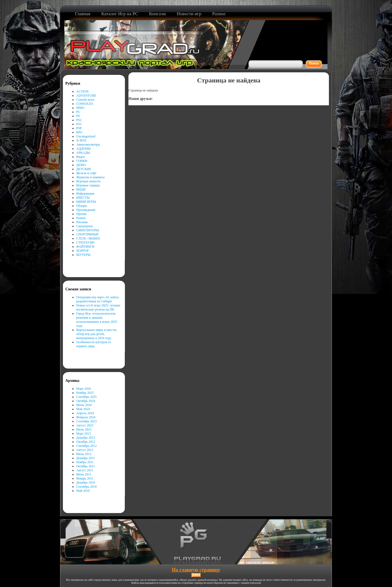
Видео (81, 157)
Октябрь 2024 (86, 401)
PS (78, 116)
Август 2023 (85, 425)
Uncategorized (86, 136)
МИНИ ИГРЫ (86, 202)
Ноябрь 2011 (85, 462)
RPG (79, 132)
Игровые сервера (88, 185)
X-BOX (81, 140)
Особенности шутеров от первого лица (94, 344)
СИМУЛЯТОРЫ (88, 230)
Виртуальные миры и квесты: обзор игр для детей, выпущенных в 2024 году (97, 334)
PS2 (79, 120)
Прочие (81, 214)
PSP (79, 128)
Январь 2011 (85, 478)
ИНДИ (81, 189)
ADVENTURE (86, 96)
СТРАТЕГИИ (85, 242)
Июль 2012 (84, 454)
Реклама (82, 222)
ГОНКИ (82, 161)
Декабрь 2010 (86, 482)
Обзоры (82, 206)
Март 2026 (84, 389)
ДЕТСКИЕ (84, 169)
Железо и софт (86, 173)
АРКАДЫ (83, 153)
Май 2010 (83, 491)
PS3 (79, 124)
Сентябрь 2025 (86, 397)
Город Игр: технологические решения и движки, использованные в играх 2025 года (97, 320)
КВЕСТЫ (83, 198)
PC (78, 112)
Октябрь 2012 (86, 442)
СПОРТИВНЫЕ (88, 234)
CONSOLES (85, 104)
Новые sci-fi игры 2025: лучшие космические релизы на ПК (98, 307)
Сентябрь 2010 (86, 487)
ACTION (82, 91)
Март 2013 (84, 434)
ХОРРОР (82, 251)
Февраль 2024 (86, 417)
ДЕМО (81, 165)
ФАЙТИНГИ (85, 247)
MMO (80, 108)
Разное (81, 218)
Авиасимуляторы (88, 145)
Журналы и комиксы (90, 177)
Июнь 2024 (84, 405)
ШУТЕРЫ (83, 255)
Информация (85, 193)
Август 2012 (85, 450)
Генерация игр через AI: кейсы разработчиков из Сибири (97, 299)
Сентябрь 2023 (86, 421)
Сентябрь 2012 (86, 446)
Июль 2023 (84, 429)
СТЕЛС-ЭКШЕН (88, 238)
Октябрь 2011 (86, 466)
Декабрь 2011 (86, 458)
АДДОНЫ (83, 149)
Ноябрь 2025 (85, 393)
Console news (85, 100)
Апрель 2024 (85, 413)
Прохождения (86, 210)
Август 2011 (85, 470)
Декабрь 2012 (86, 438)
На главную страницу (196, 570)
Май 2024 (83, 409)
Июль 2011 (84, 474)
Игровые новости (88, 181)
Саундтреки (84, 226)
